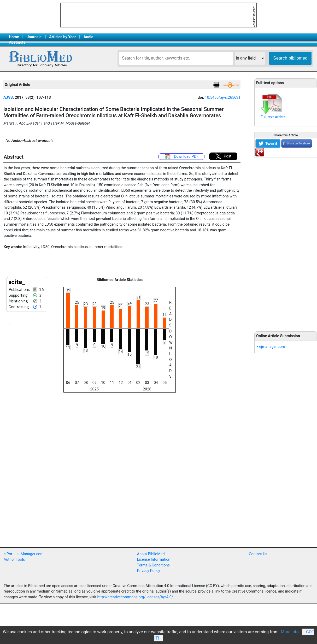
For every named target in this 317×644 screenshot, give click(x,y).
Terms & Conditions (153, 565)
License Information (154, 560)
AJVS (8, 98)
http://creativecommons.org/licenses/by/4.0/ (135, 597)
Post (223, 156)
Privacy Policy (149, 571)
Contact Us (258, 554)
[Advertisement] (286, 242)
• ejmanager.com (271, 347)
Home (14, 37)
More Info (290, 632)
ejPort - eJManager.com (24, 554)
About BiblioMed (151, 554)
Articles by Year (62, 37)
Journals (34, 37)
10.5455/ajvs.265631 (223, 98)
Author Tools (14, 560)
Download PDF (181, 157)
